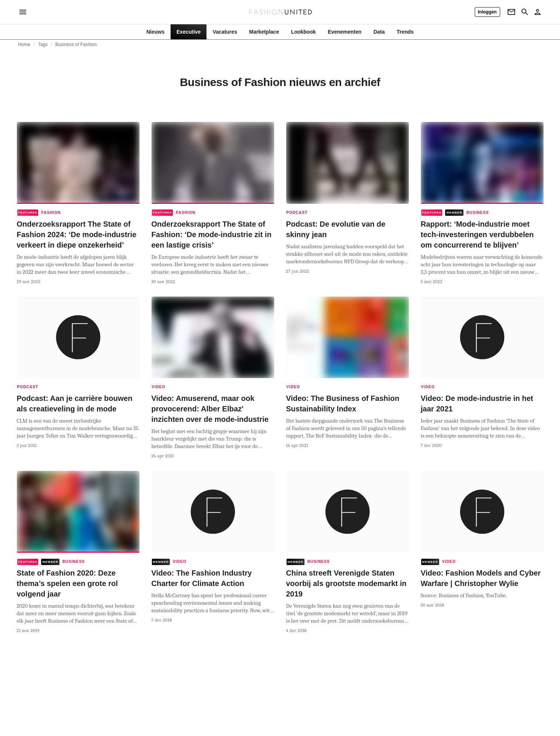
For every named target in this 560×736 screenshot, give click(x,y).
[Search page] (525, 12)
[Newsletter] (511, 12)
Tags (43, 45)
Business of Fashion (76, 45)
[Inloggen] (487, 12)
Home (25, 45)
